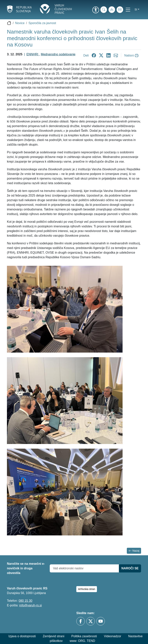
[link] (96, 10)
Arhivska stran (87, 589)
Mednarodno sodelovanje (58, 54)
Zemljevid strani (54, 636)
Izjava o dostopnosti (22, 636)
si (136, 9)
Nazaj (134, 551)
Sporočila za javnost (42, 23)
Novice (20, 23)
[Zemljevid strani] (112, 10)
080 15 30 (25, 601)
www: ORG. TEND (82, 641)
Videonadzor (113, 636)
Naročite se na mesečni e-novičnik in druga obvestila (26, 568)
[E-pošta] (120, 10)
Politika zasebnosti (84, 636)
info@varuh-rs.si (31, 605)
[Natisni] (132, 56)
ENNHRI (33, 54)
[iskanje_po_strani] (104, 10)
